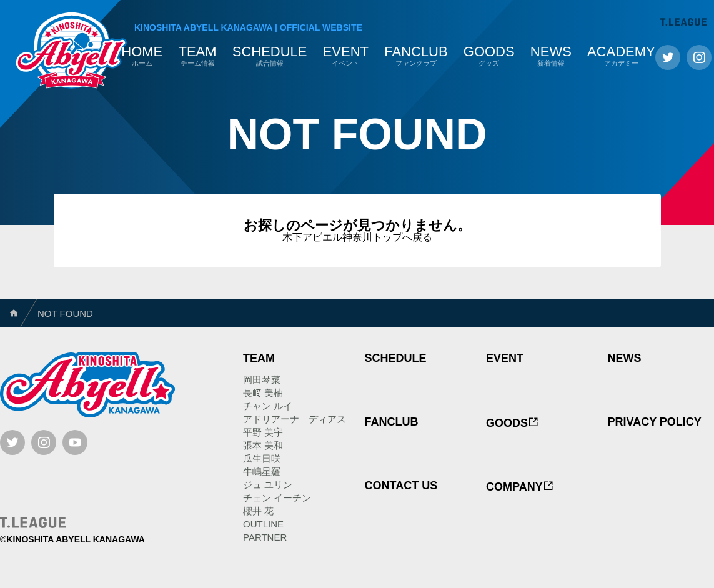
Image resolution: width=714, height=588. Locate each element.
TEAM (259, 358)
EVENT (505, 358)
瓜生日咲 (262, 458)
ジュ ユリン (268, 485)
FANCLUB (392, 422)
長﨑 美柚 (263, 393)
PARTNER (265, 537)
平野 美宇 (263, 432)
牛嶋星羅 (262, 471)
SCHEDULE (396, 358)
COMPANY (520, 487)
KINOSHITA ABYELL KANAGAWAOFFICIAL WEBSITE (248, 27)
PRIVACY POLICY (655, 422)
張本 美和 (263, 445)
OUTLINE (263, 524)
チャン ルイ (268, 406)
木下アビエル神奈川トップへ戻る (357, 237)
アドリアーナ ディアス (295, 419)
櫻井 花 (258, 511)
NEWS (625, 358)
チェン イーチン (277, 498)
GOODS (513, 423)
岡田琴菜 (262, 380)
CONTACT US (401, 486)
